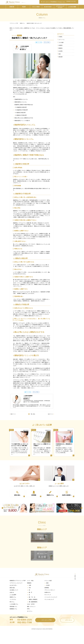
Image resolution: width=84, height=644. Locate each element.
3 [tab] (39, 515)
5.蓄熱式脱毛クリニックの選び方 (22, 121)
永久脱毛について (14, 590)
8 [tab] (49, 515)
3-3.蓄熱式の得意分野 (20, 113)
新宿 (47, 583)
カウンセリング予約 (45, 620)
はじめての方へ (13, 585)
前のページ (13, 414)
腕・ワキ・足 (32, 597)
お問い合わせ (67, 620)
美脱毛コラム (13, 597)
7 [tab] (47, 515)
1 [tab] (35, 515)
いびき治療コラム (14, 604)
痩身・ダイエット (31, 606)
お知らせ (12, 592)
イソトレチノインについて (51, 597)
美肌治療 (60, 57)
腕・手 (30, 592)
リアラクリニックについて (16, 583)
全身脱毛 (60, 45)
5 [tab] (43, 515)
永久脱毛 (60, 51)
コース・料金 (30, 581)
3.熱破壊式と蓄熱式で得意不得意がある (24, 105)
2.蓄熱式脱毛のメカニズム (20, 102)
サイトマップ (48, 595)
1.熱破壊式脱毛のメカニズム (21, 99)
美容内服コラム (13, 606)
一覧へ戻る (32, 414)
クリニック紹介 (48, 581)
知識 (59, 54)
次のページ (50, 414)
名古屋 (48, 585)
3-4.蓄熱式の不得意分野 (21, 115)
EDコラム (12, 602)
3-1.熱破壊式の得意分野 (21, 107)
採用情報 (47, 588)
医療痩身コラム (13, 609)
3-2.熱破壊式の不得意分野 (21, 110)
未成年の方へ (48, 592)
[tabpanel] (15, 508)
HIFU (28, 609)
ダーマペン (30, 611)
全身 (30, 585)
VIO (30, 588)
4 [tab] (41, 515)
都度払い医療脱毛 (33, 599)
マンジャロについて (49, 599)
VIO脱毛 (60, 37)
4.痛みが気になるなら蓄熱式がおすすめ (24, 118)
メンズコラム (13, 599)
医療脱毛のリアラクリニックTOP (18, 581)
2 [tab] (37, 515)
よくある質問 (13, 595)
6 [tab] (45, 515)
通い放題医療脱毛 (33, 602)
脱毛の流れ (12, 588)
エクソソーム (61, 40)
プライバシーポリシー (50, 590)
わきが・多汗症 (31, 604)
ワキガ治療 (61, 42)
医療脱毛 (60, 48)
